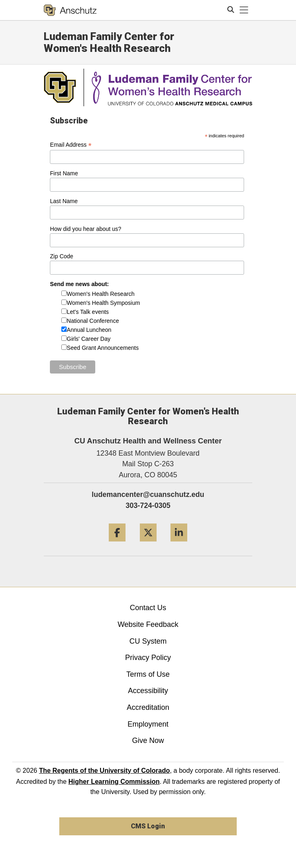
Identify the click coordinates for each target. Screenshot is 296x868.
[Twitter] (148, 545)
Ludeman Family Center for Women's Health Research (109, 42)
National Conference (93, 321)
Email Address (71, 145)
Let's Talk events (88, 312)
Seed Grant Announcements (103, 348)
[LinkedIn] (179, 545)
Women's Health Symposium (103, 303)
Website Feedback (148, 624)
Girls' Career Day (89, 339)
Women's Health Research (101, 294)
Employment (148, 724)
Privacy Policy (148, 658)
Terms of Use (148, 674)
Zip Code (62, 256)
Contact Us (148, 608)
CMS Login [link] (148, 826)
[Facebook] (117, 545)
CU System (148, 641)
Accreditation (148, 707)
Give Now (148, 740)
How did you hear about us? (85, 229)
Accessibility (148, 691)
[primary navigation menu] (244, 10)
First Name (64, 173)
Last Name (64, 201)
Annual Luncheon (89, 330)
